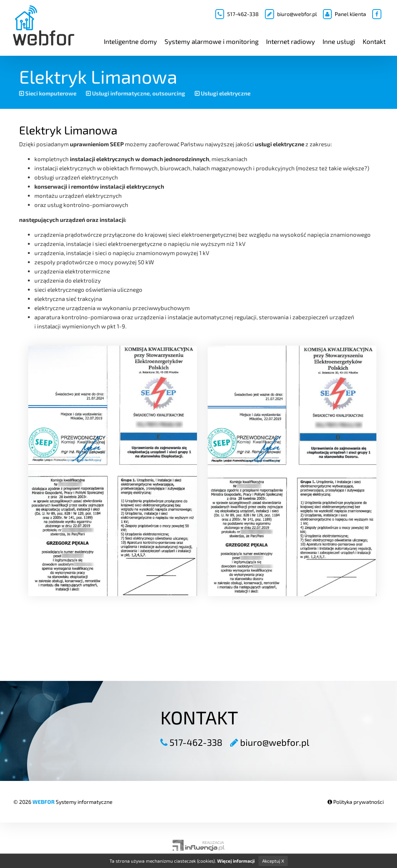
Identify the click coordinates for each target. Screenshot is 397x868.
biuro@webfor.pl (291, 14)
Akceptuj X (273, 861)
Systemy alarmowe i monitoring (211, 41)
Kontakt (374, 41)
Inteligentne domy (130, 41)
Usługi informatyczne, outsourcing (136, 93)
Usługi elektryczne (223, 93)
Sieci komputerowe (48, 93)
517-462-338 (237, 14)
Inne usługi (339, 41)
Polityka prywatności (356, 802)
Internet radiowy (290, 41)
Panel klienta (345, 14)
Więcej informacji (236, 861)
